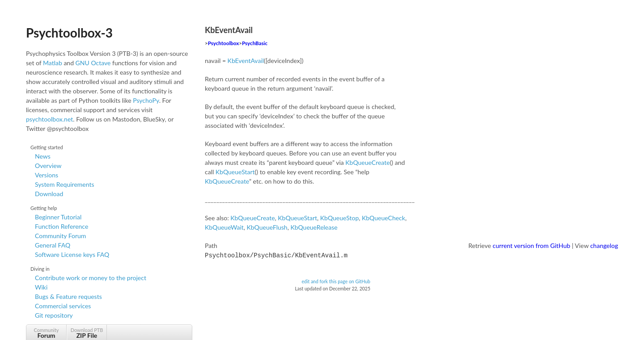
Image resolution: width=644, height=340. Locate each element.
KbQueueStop (339, 218)
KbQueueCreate (367, 162)
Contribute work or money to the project (91, 278)
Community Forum (60, 236)
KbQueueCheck (383, 218)
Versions (47, 175)
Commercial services (63, 306)
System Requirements (64, 184)
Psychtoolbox (224, 43)
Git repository (54, 315)
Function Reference (61, 226)
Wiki (41, 287)
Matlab (53, 63)
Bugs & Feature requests (68, 296)
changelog (604, 246)
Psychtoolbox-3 (69, 33)
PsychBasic (255, 43)
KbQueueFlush (267, 227)
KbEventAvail (246, 61)
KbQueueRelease (314, 227)
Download (49, 194)
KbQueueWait (224, 227)
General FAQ (53, 245)
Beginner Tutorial (58, 217)
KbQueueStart (235, 172)
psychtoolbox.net (49, 119)
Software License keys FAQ (72, 254)
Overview (48, 166)
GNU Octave (93, 63)
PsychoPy (146, 100)
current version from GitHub (532, 246)
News (43, 156)
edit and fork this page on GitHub (336, 281)
